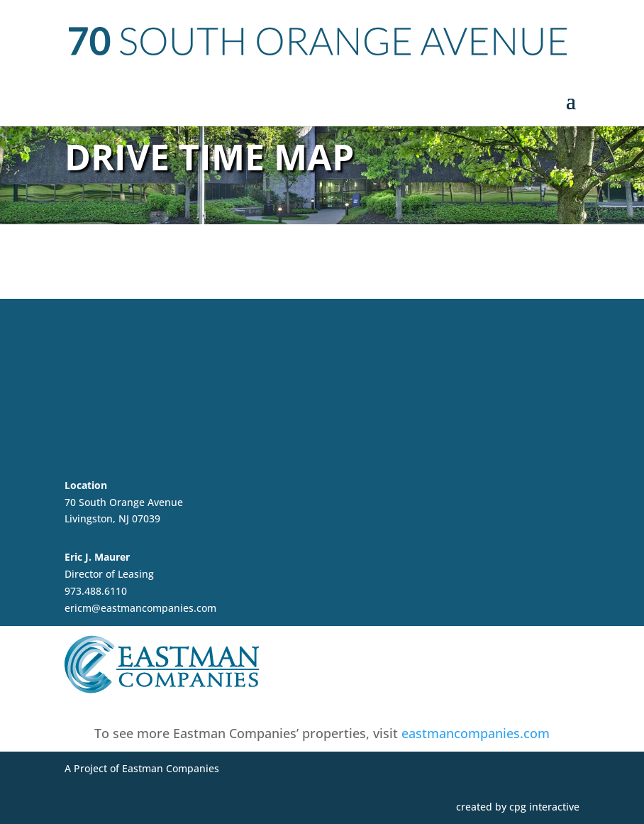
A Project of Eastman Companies (142, 768)
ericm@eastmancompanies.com (140, 608)
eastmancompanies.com (476, 733)
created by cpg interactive (518, 807)
